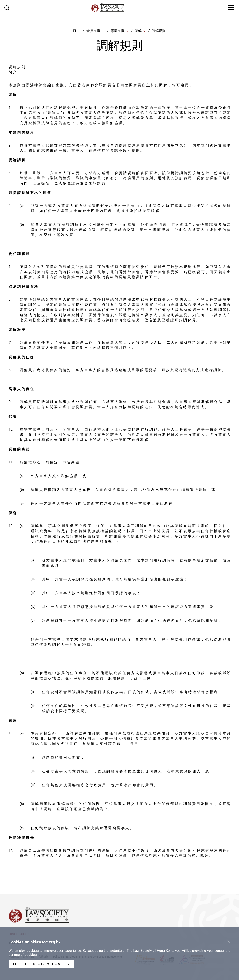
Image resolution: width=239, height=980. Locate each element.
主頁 (73, 31)
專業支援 (117, 31)
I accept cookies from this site (41, 964)
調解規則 (159, 31)
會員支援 (93, 31)
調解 (138, 31)
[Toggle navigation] (231, 8)
